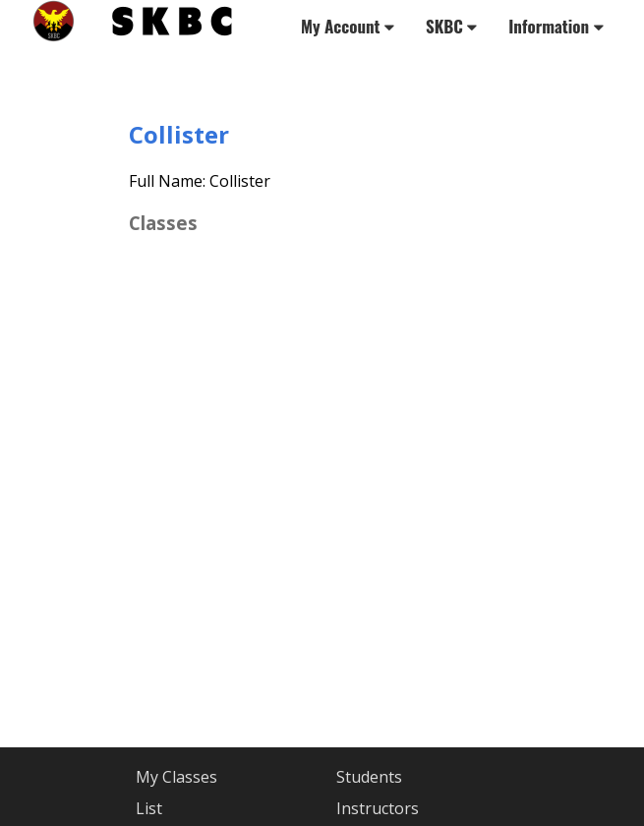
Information (556, 26)
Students (369, 777)
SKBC (451, 26)
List (149, 808)
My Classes (176, 777)
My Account (348, 26)
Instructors (378, 808)
